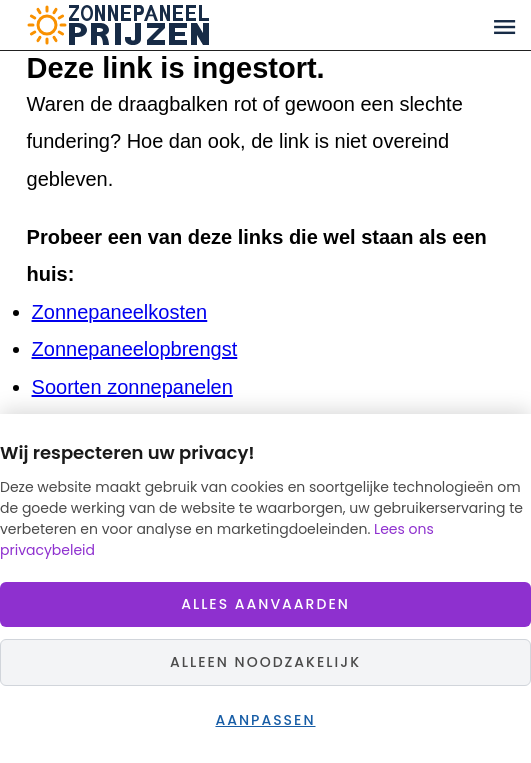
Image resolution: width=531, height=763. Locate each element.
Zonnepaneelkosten (120, 312)
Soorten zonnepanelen (132, 387)
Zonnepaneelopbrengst (135, 349)
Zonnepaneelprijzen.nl (195, 25)
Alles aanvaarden (265, 604)
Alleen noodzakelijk (265, 662)
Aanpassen (265, 720)
